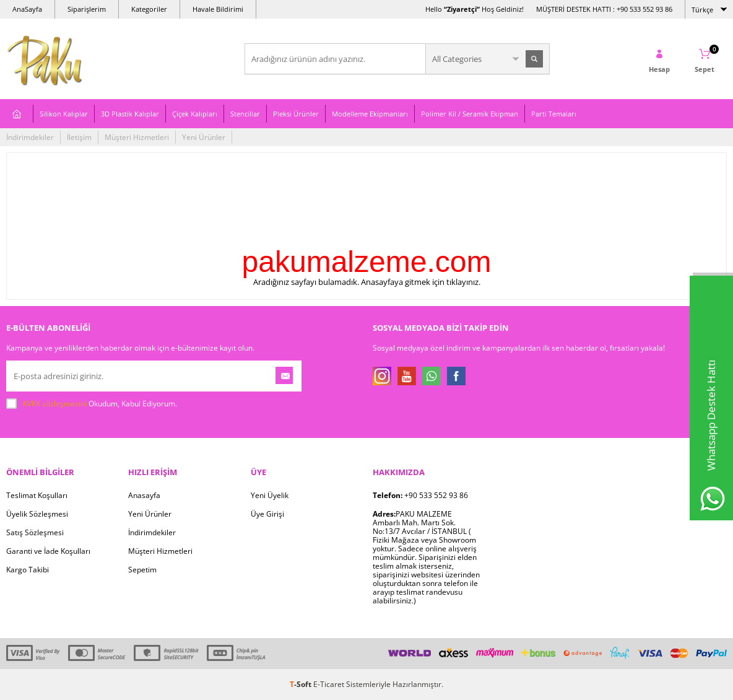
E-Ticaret (329, 684)
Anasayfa (144, 495)
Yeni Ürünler (204, 137)
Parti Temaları (554, 114)
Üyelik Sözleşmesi (37, 514)
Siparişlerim (87, 9)
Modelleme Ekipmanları (370, 114)
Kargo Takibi (28, 570)
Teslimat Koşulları (37, 495)
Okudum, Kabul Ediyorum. (92, 404)
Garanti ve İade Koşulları (48, 551)
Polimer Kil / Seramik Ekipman (470, 114)
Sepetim (142, 570)
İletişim (79, 137)
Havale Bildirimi (218, 9)
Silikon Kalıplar (64, 114)
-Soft (301, 684)
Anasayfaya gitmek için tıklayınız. (421, 282)
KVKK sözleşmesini (55, 404)
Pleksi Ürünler (296, 114)
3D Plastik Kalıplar (130, 114)
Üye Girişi (267, 514)
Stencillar (245, 114)
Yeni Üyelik (270, 495)
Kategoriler (149, 9)
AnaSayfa (27, 9)
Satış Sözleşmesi (35, 532)
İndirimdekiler (30, 137)
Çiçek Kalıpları (195, 114)
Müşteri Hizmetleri (137, 137)
